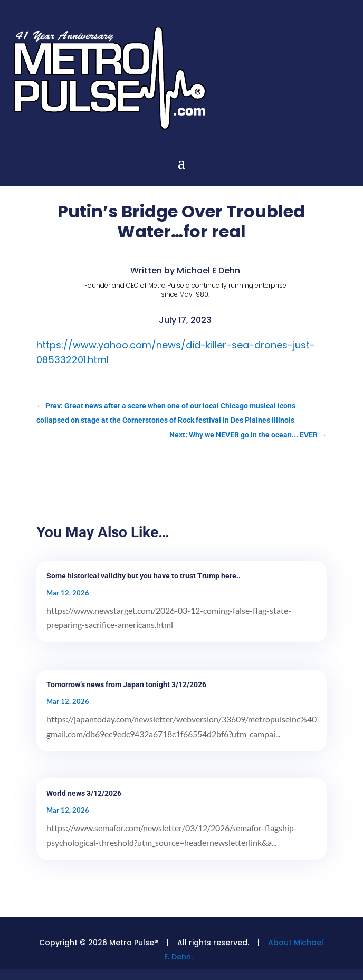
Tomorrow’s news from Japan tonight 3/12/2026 (126, 684)
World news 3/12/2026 (84, 793)
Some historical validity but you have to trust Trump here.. (144, 576)
